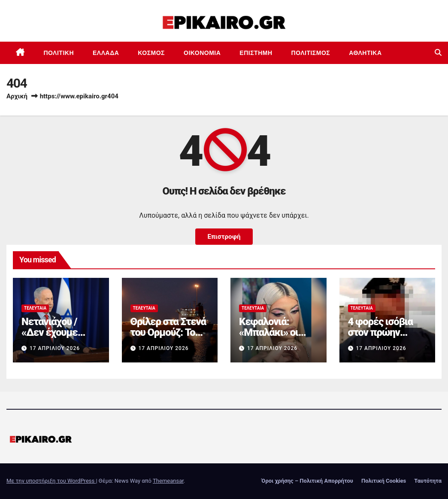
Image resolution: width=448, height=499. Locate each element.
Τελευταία (35, 308)
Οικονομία (202, 53)
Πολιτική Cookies (384, 481)
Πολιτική (59, 53)
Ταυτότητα (428, 481)
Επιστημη (256, 53)
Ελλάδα (106, 53)
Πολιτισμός (311, 53)
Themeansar (168, 481)
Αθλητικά (365, 53)
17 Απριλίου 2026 (55, 348)
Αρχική (17, 96)
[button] (438, 53)
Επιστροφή (224, 237)
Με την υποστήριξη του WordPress (51, 481)
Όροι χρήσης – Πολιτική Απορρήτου (307, 481)
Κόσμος (151, 53)
